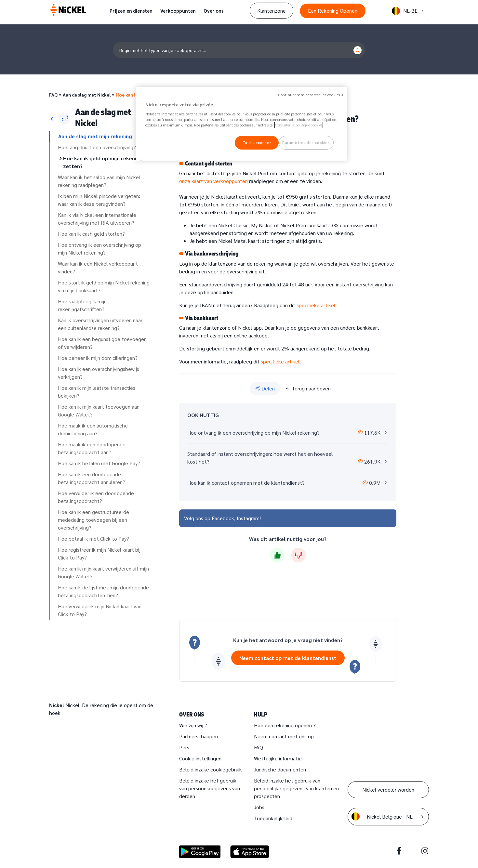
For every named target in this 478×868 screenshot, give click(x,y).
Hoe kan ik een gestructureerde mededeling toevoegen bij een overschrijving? (93, 520)
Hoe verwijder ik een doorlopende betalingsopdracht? (96, 497)
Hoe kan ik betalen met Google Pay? (99, 463)
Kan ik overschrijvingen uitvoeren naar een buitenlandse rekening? (100, 324)
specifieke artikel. (317, 305)
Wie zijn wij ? (193, 725)
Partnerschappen (199, 736)
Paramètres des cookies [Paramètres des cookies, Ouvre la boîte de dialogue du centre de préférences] (306, 143)
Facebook (223, 518)
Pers (184, 747)
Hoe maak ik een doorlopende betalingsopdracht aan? (92, 448)
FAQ (53, 95)
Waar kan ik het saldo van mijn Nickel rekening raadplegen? (99, 181)
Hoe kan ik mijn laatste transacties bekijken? (97, 392)
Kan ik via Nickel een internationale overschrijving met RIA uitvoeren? (97, 219)
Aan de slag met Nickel (87, 95)
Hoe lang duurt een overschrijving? (97, 147)
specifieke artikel (280, 361)
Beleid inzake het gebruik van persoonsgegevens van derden (210, 788)
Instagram (248, 518)
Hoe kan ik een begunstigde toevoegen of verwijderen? (102, 343)
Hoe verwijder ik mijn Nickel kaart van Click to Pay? (100, 610)
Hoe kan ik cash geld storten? (91, 234)
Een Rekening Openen (333, 11)
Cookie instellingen (200, 758)
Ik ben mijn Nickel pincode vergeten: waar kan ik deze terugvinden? (99, 200)
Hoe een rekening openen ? (285, 725)
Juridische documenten (280, 769)
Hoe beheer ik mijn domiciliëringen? (98, 358)
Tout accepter (257, 143)
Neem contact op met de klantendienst (288, 658)
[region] (241, 124)
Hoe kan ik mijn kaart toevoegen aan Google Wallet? (99, 410)
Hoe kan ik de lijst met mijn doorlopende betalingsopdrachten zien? (103, 591)
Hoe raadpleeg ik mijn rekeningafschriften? (82, 305)
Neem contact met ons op (284, 736)
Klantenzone (272, 11)
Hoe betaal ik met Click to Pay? (93, 539)
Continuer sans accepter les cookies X (311, 95)
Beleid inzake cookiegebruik (211, 769)
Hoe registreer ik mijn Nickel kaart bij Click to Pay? (99, 553)
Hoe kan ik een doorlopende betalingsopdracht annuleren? (92, 478)
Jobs (259, 807)
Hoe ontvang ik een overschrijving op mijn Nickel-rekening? (100, 249)
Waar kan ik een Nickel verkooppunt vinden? (98, 267)
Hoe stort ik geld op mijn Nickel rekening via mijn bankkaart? (104, 286)
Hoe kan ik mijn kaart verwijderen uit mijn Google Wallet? (103, 572)
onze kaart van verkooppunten (213, 181)
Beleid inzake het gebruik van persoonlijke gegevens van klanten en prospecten (296, 788)
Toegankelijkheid (273, 818)
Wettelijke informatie (278, 758)
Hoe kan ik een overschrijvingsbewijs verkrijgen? (99, 373)
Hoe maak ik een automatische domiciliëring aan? (93, 429)
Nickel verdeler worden (388, 789)
